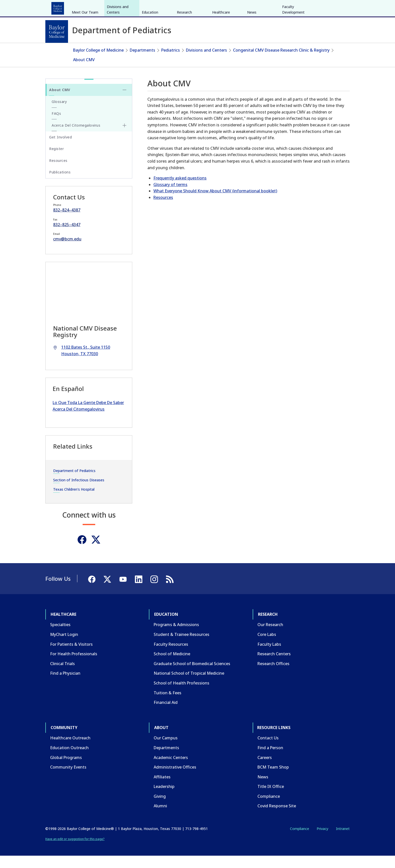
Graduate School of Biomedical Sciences (192, 676)
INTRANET (298, 7)
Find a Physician (65, 685)
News (252, 50)
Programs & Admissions (176, 637)
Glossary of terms (170, 197)
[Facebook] (314, 7)
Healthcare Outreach (70, 750)
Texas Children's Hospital (74, 502)
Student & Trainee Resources (182, 647)
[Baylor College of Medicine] (57, 31)
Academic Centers (171, 770)
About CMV (84, 72)
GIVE (261, 7)
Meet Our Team (85, 50)
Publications (60, 184)
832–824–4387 (67, 222)
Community (138, 7)
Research (112, 7)
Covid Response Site (277, 818)
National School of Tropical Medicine (189, 685)
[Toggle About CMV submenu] (124, 102)
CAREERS (277, 7)
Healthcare (59, 7)
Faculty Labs (269, 656)
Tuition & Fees (168, 705)
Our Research (270, 637)
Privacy (322, 841)
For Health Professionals (74, 666)
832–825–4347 (67, 237)
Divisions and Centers (118, 47)
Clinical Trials (62, 676)
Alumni (160, 818)
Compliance (269, 809)
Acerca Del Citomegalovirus (76, 138)
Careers (265, 770)
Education (86, 7)
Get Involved (60, 149)
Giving (160, 809)
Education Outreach (69, 760)
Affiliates (162, 789)
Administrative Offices (175, 779)
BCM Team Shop (273, 779)
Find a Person (270, 760)
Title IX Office (271, 799)
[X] (323, 7)
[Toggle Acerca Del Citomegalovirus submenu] (124, 138)
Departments (142, 62)
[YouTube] (332, 7)
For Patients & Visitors (71, 656)
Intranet (343, 841)
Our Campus (166, 750)
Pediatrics (171, 62)
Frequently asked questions (180, 190)
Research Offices (273, 676)
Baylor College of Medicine (98, 62)
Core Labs (267, 647)
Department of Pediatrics (74, 483)
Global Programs (66, 770)
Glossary (59, 114)
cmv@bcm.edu (67, 251)
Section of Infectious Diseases (79, 492)
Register (56, 161)
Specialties (60, 637)
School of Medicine (172, 666)
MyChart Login (64, 647)
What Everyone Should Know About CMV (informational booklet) (215, 203)
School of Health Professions (182, 695)
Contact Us (268, 750)
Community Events (68, 779)
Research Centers (274, 666)
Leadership (164, 799)
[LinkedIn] (341, 7)
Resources (163, 210)
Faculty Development (293, 47)
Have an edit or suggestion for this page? (75, 851)
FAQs (56, 125)
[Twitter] (96, 552)
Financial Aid (166, 715)
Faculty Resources (171, 656)
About (162, 7)
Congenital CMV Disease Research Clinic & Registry (281, 62)
